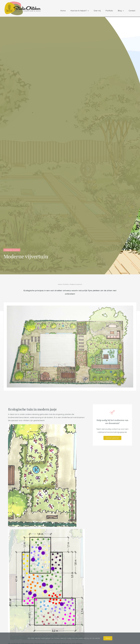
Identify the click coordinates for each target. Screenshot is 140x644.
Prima (108, 638)
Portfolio (66, 284)
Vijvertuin (16, 250)
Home (60, 284)
